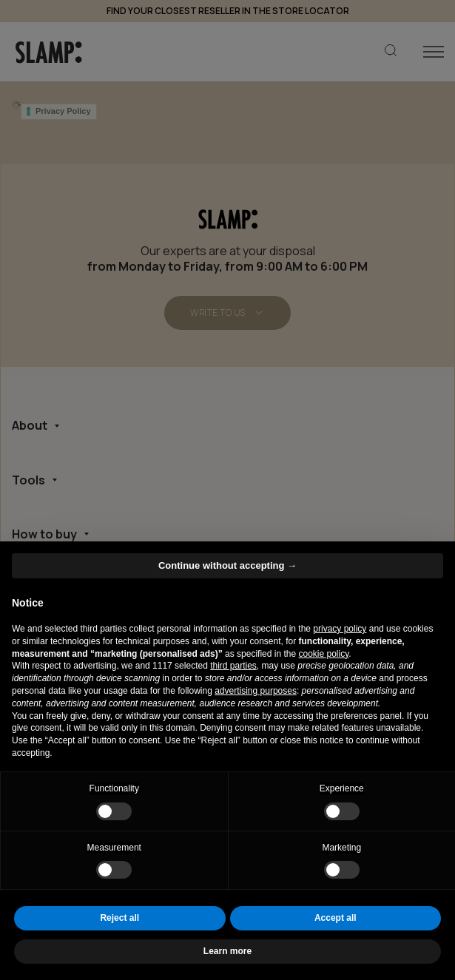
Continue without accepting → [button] (227, 565)
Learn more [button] (227, 951)
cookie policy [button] (324, 654)
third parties (233, 666)
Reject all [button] (119, 918)
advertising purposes (256, 691)
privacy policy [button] (340, 629)
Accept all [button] (336, 918)
